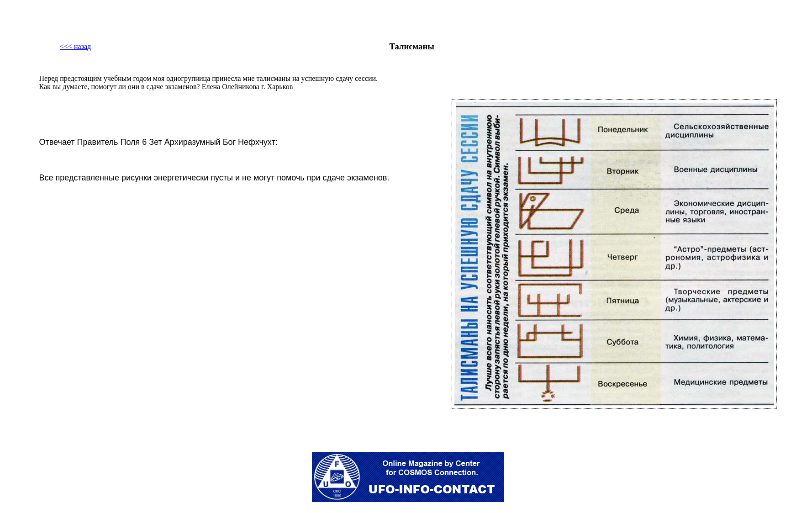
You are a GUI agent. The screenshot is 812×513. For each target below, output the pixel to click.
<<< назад (75, 46)
